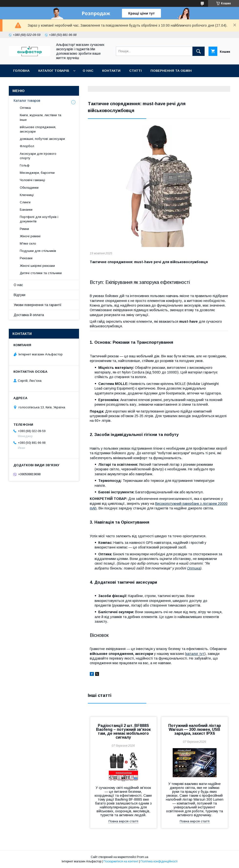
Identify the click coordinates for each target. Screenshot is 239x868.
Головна (21, 71)
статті (135, 71)
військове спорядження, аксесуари (38, 129)
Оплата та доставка (33, 83)
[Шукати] (199, 51)
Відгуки (20, 295)
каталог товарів (54, 71)
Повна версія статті (123, 821)
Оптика (194, 568)
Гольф (25, 165)
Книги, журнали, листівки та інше (40, 117)
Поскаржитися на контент (121, 861)
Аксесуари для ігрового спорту (38, 156)
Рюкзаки (26, 258)
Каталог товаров (27, 101)
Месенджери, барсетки (37, 173)
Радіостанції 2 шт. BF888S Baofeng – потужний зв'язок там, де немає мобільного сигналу (123, 731)
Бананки (26, 210)
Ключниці (27, 195)
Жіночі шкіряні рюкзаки (37, 266)
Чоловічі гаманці (32, 180)
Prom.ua (143, 857)
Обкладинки (29, 188)
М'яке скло (28, 243)
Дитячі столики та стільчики (41, 273)
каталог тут (195, 654)
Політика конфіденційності (159, 861)
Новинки (69, 83)
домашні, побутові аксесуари (42, 139)
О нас (88, 71)
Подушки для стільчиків (38, 251)
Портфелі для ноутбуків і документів (39, 219)
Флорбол (27, 146)
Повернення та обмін (171, 71)
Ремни (24, 229)
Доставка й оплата (29, 315)
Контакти (111, 71)
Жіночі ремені (30, 236)
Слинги (25, 202)
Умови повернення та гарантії (38, 305)
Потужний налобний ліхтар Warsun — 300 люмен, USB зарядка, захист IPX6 (195, 729)
